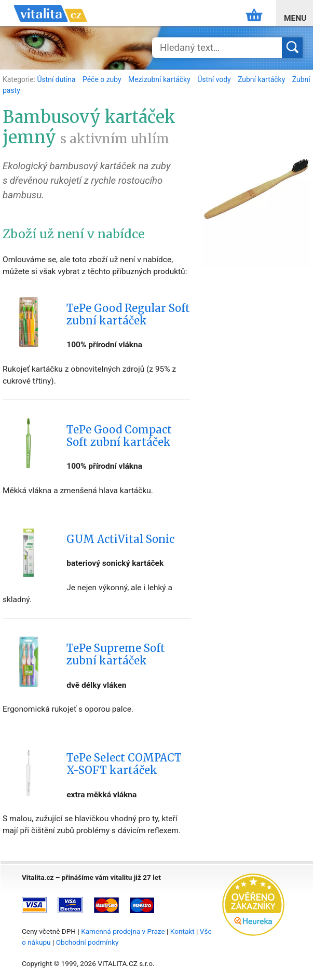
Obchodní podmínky (87, 942)
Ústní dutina (57, 79)
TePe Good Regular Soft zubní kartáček (128, 315)
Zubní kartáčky (262, 79)
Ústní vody (215, 79)
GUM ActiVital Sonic (120, 539)
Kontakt (182, 931)
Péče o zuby (103, 79)
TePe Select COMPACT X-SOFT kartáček (124, 764)
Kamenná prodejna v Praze (123, 931)
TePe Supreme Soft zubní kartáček (116, 655)
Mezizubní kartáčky (160, 79)
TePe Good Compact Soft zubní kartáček (119, 436)
